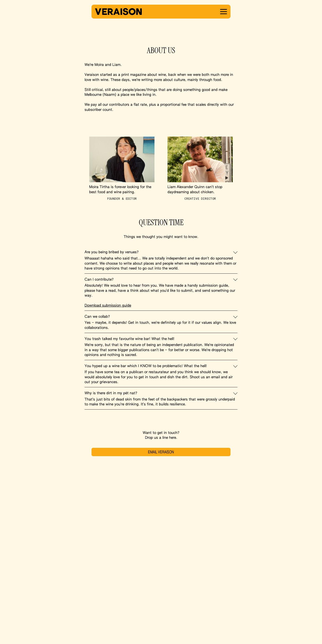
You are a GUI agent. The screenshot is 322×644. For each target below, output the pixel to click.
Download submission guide (108, 306)
